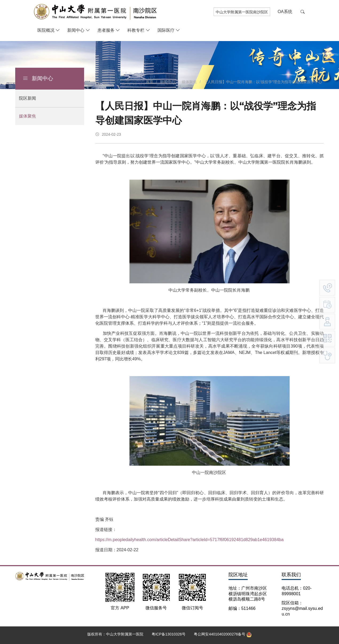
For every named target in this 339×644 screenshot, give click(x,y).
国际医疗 (166, 30)
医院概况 (46, 30)
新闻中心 (76, 30)
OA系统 (285, 12)
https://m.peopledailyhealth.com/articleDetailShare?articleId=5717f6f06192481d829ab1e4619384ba (190, 540)
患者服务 (106, 30)
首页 (149, 82)
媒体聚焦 (27, 116)
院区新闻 (27, 98)
